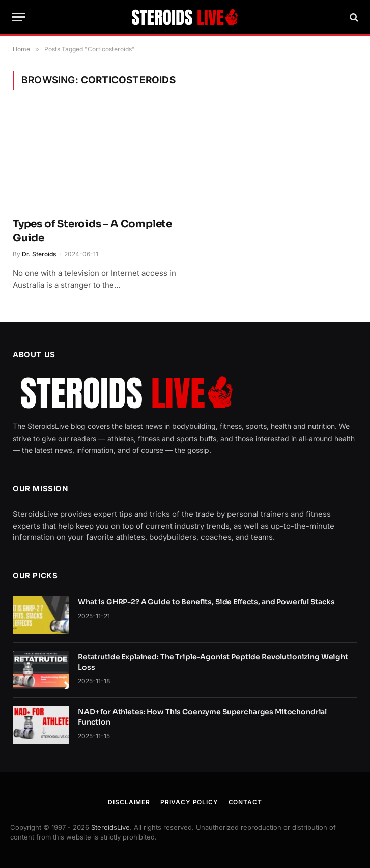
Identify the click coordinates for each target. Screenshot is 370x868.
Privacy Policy (189, 802)
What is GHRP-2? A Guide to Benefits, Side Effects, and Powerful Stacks (206, 602)
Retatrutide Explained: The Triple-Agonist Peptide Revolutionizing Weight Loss (213, 662)
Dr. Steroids (39, 254)
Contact (245, 802)
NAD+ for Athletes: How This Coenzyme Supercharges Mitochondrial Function (202, 717)
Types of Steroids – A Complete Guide (92, 231)
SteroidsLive (110, 827)
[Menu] (19, 17)
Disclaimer (129, 802)
